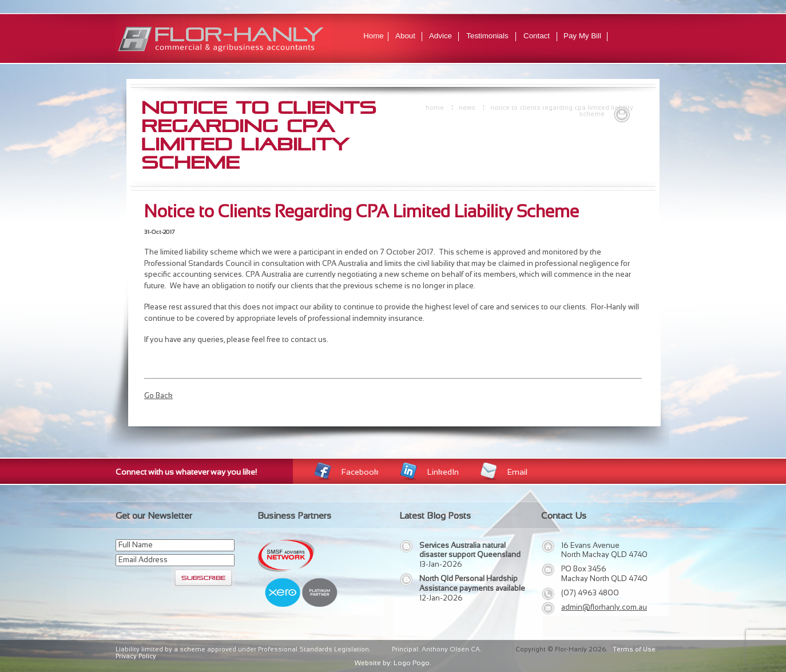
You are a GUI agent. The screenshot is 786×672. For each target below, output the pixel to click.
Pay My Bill (582, 36)
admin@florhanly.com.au (604, 607)
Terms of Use (634, 649)
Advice (440, 36)
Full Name (136, 545)
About (405, 36)
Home (374, 36)
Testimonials (487, 36)
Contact (537, 36)
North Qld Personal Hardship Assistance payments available (472, 583)
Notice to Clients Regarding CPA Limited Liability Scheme (562, 111)
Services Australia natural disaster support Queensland (470, 550)
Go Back (158, 395)
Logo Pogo (412, 663)
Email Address (143, 560)
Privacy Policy (136, 656)
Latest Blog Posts (435, 516)
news (467, 108)
